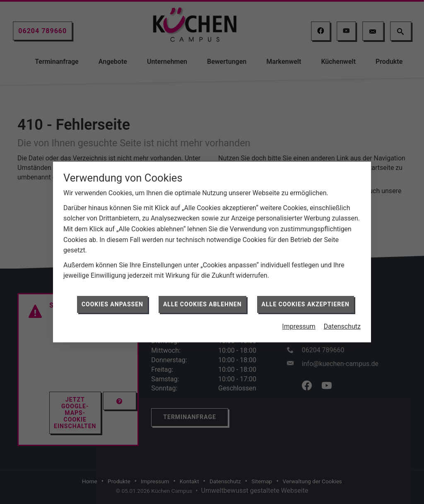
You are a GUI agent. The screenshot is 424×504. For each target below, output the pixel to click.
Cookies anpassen (112, 301)
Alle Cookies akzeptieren (306, 301)
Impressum (299, 324)
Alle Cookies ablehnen (202, 301)
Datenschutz (342, 324)
